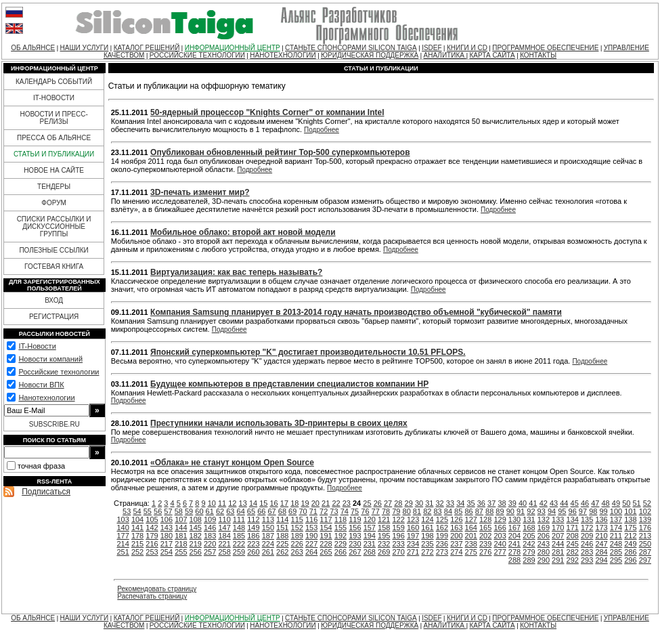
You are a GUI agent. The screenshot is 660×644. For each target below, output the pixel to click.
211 (616, 536)
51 (636, 503)
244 (558, 544)
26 (378, 503)
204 (514, 536)
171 (573, 528)
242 (529, 544)
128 (485, 519)
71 (313, 511)
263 (297, 552)
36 (481, 503)
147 (224, 528)
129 (500, 519)
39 (512, 503)
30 (419, 503)
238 (471, 544)
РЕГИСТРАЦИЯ (54, 317)
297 (645, 560)
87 (479, 511)
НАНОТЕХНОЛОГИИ (283, 55)
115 (297, 519)
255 (181, 552)
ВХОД (54, 300)
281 (558, 552)
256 (196, 552)
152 (297, 528)
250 (645, 544)
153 (311, 528)
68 (282, 511)
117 (326, 519)
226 (297, 544)
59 (189, 511)
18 (294, 503)
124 (427, 519)
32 (440, 503)
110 (224, 519)
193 (355, 536)
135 (587, 519)
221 (224, 544)
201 (471, 536)
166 (500, 528)
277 (500, 552)
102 (645, 511)
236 (442, 544)
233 (398, 544)
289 (529, 560)
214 (123, 544)
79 (396, 511)
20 (315, 503)
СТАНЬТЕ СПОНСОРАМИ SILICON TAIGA (351, 48)
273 (442, 552)
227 (311, 544)
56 (158, 511)
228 (326, 544)
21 (326, 503)
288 (514, 560)
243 (544, 544)
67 (271, 511)
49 (616, 503)
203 (500, 536)
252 (137, 552)
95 (562, 511)
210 (601, 536)
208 (573, 536)
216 (152, 544)
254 (167, 552)
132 (544, 519)
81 (417, 511)
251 (123, 552)
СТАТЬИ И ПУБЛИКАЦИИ (54, 154)
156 (355, 528)
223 (253, 544)
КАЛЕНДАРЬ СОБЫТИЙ (54, 82)
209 (587, 536)
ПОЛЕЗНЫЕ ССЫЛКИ (53, 250)
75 (355, 511)
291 (558, 560)
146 (210, 528)
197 (413, 536)
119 (355, 519)
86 (468, 511)
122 (398, 519)
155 (340, 528)
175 (630, 528)
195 (384, 536)
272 (427, 552)
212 (630, 536)
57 (168, 511)
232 (384, 544)
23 (347, 503)
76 (365, 511)
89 (500, 511)
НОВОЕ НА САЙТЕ (54, 170)
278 (514, 552)
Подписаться (46, 492)
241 (514, 544)
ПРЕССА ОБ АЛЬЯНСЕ (54, 138)
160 (413, 528)
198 (427, 536)
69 (292, 511)
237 (456, 544)
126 (456, 519)
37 (491, 503)
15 (263, 503)
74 (345, 511)
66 (261, 511)
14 (253, 503)
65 (251, 511)
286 (630, 552)
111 (239, 519)
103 (123, 519)
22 (336, 503)
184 (224, 536)
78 (386, 511)
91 (521, 511)
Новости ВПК (41, 385)
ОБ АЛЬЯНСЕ (33, 48)
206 (544, 536)
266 (340, 552)
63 (230, 511)
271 (413, 552)
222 (239, 544)
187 (268, 536)
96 (573, 511)
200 (456, 536)
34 (460, 503)
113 (268, 519)
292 (573, 560)
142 (152, 528)
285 (616, 552)
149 (253, 528)
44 (564, 503)
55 (148, 511)
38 (502, 503)
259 (239, 552)
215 (137, 544)
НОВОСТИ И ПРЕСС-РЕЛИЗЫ (53, 118)
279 (529, 552)
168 (529, 528)
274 (456, 552)
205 (529, 536)
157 (370, 528)
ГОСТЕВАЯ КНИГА (54, 266)
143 (167, 528)
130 (514, 519)
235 (427, 544)
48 (606, 503)
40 (523, 503)
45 (575, 503)
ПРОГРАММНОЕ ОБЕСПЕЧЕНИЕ (545, 48)
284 (601, 552)
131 (529, 519)
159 (398, 528)
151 (282, 528)
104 (137, 519)
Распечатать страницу (152, 596)
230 (355, 544)
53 (127, 511)
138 (630, 519)
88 (489, 511)
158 (384, 528)
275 (471, 552)
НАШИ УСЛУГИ (85, 48)
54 (137, 511)
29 (409, 503)
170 (558, 528)
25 (367, 503)
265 (326, 552)
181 (181, 536)
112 (253, 519)
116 (311, 519)
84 (448, 511)
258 (224, 552)
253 (152, 552)
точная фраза (41, 466)
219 (196, 544)
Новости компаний (50, 359)
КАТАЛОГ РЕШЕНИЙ (147, 48)
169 (544, 528)
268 (370, 552)
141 (137, 528)
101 (630, 511)
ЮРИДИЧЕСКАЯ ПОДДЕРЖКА (370, 55)
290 (544, 560)
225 (282, 544)
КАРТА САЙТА (492, 55)
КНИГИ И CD (467, 48)
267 (355, 552)
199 (442, 536)
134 (573, 519)
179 (152, 536)
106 (167, 519)
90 (510, 511)
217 (167, 544)
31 (429, 503)
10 (212, 503)
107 (181, 519)
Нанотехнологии (46, 398)
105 (152, 519)
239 (485, 544)
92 (531, 511)
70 (303, 511)
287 (645, 552)
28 (398, 503)
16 (274, 503)
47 (595, 503)
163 (456, 528)
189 (297, 536)
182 (196, 536)
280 (544, 552)
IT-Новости (37, 346)
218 (181, 544)
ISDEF (432, 48)
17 (284, 503)
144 (181, 528)
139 (645, 519)
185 (239, 536)
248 (616, 544)
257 (210, 552)
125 (442, 519)
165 (485, 528)
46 (585, 503)
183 (210, 536)
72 (324, 511)
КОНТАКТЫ (538, 55)
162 (442, 528)
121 (384, 519)
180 (167, 536)
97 (583, 511)
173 (601, 528)
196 (398, 536)
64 (241, 511)
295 (616, 560)
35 (470, 503)
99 (603, 511)
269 (384, 552)
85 (458, 511)
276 (485, 552)
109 (210, 519)
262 (282, 552)
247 (601, 544)
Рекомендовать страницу (157, 589)
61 (210, 511)
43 (554, 503)
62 (220, 511)
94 (552, 511)
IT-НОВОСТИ (54, 98)
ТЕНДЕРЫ (54, 187)
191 (326, 536)
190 (311, 536)
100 (616, 511)
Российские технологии (59, 372)
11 (222, 503)
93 (542, 511)
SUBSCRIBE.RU (54, 424)
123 (413, 519)
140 (123, 528)
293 (587, 560)
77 (376, 511)
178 (137, 536)
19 (305, 503)
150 (268, 528)
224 (268, 544)
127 (471, 519)
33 (450, 503)
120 (370, 519)
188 (282, 536)
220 (210, 544)
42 (544, 503)
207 (558, 536)
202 (485, 536)
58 (179, 511)
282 (573, 552)
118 (340, 519)
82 (427, 511)
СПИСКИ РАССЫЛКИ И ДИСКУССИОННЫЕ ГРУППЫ (54, 227)
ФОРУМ (54, 203)
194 (370, 536)
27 (388, 503)
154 (326, 528)
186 (253, 536)
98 (593, 511)
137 (616, 519)
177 (123, 536)
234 (413, 544)
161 (427, 528)
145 (196, 528)
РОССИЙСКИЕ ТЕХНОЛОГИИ (197, 55)
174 (616, 528)
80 (407, 511)
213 (645, 536)
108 (196, 519)
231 (370, 544)
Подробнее (322, 130)
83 (437, 511)
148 (239, 528)
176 (645, 528)
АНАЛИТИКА (445, 55)
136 (601, 519)
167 (514, 528)
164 (471, 528)
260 (253, 552)
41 (533, 503)
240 (500, 544)
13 (243, 503)
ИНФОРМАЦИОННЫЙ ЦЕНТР (233, 48)
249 (630, 544)
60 (199, 511)
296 (630, 560)
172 (587, 528)
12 (232, 503)
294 (601, 560)
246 (587, 544)
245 (573, 544)
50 (626, 503)
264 (311, 552)
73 (334, 511)
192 (340, 536)
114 (282, 519)
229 (340, 544)
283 (587, 552)
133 (558, 519)
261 (268, 552)
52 (647, 503)
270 (398, 552)
